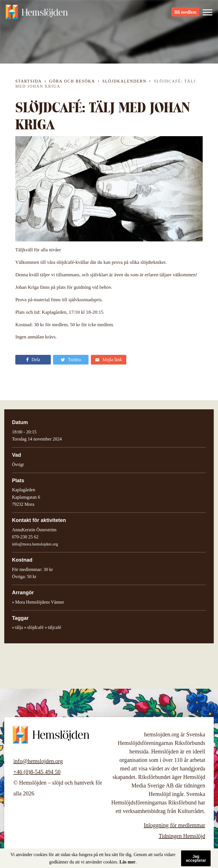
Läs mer (127, 862)
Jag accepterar (196, 858)
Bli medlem (185, 14)
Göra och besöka (72, 81)
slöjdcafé (35, 627)
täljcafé (54, 627)
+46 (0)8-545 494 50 (37, 772)
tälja (19, 627)
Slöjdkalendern (125, 81)
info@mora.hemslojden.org (35, 544)
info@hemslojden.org (38, 761)
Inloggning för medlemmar (174, 825)
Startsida (29, 81)
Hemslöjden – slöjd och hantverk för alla (37, 14)
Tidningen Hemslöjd (182, 836)
